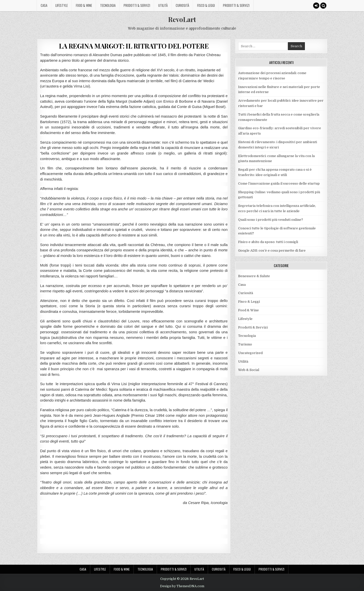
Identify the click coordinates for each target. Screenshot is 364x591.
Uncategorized (250, 353)
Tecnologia (108, 5)
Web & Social (249, 370)
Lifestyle (62, 5)
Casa (44, 5)
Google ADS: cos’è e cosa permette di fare (272, 250)
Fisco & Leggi (206, 5)
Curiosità (182, 5)
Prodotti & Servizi (137, 5)
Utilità (163, 5)
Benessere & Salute (254, 276)
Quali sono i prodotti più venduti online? (271, 220)
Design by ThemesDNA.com (182, 586)
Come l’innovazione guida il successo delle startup (279, 183)
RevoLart (182, 19)
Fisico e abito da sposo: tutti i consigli (268, 242)
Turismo (245, 344)
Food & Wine (84, 5)
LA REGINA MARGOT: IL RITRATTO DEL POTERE (134, 46)
